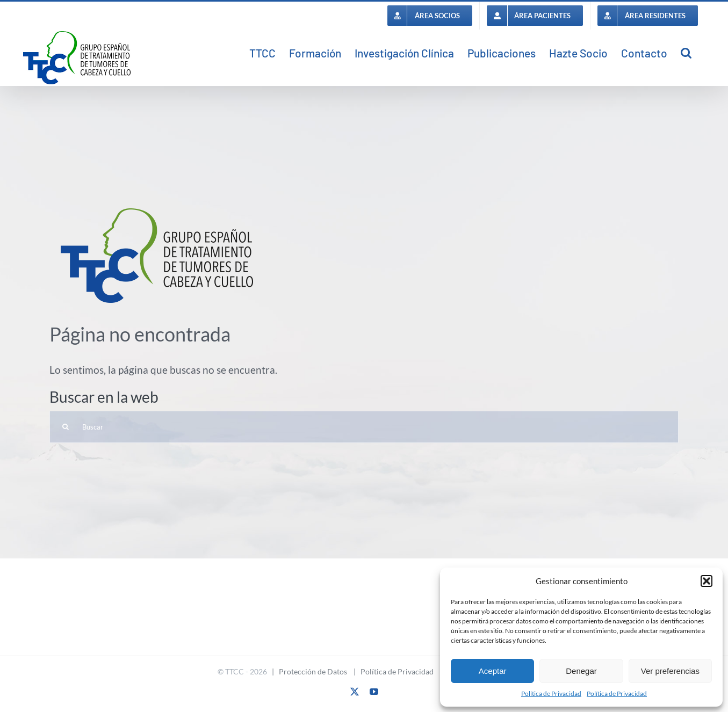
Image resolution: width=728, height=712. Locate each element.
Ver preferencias (670, 671)
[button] (707, 581)
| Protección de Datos (307, 671)
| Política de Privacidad (391, 671)
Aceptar (493, 671)
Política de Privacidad (551, 693)
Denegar (581, 671)
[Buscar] (364, 427)
